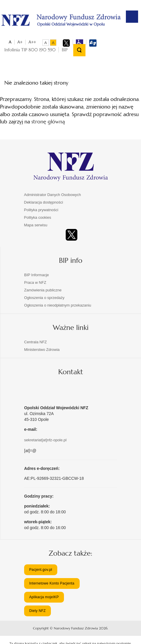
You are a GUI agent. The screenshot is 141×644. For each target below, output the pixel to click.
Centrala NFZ (35, 342)
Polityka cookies (38, 217)
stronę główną (48, 121)
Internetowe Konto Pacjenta (52, 583)
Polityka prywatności (41, 210)
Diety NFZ (37, 611)
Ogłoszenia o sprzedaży (44, 298)
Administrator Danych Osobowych (53, 195)
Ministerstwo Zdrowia (42, 350)
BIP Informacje (36, 275)
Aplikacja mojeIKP (44, 597)
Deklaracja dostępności (44, 202)
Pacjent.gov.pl (41, 570)
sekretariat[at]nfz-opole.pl (45, 440)
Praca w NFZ (35, 282)
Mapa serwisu (36, 225)
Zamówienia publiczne (43, 290)
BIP (65, 50)
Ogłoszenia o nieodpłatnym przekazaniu (58, 305)
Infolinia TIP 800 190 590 (30, 50)
